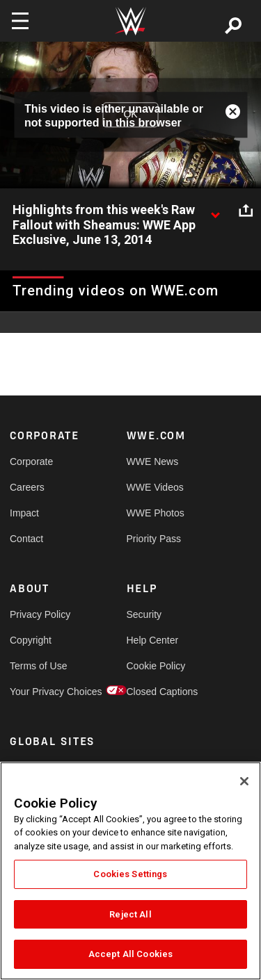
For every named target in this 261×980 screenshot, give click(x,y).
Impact (24, 513)
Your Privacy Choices (39, 692)
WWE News (153, 462)
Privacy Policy (39, 614)
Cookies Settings (130, 874)
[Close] (244, 781)
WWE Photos (156, 513)
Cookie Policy (156, 666)
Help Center (153, 640)
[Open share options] (246, 211)
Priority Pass (154, 539)
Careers (27, 487)
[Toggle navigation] (20, 21)
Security (144, 614)
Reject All (130, 914)
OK (130, 115)
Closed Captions (156, 692)
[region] (130, 871)
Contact (26, 539)
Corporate (31, 462)
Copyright (31, 640)
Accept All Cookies (130, 954)
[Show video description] (215, 211)
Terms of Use (38, 666)
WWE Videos (155, 487)
